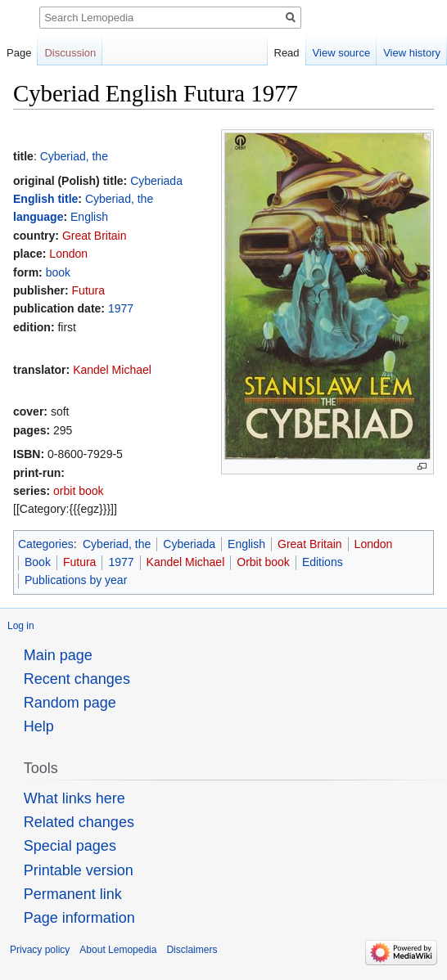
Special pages (70, 846)
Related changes (79, 822)
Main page (58, 655)
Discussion (70, 53)
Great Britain (95, 236)
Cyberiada (156, 181)
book (58, 272)
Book (38, 562)
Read (287, 53)
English (89, 217)
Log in (21, 626)
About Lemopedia (118, 950)
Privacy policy (40, 950)
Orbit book (263, 562)
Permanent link (73, 894)
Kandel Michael (112, 370)
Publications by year (76, 580)
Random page (70, 703)
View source (342, 53)
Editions (323, 562)
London (68, 254)
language (38, 217)
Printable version (79, 870)
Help (39, 726)
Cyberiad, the (74, 156)
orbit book (78, 491)
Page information (79, 918)
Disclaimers (192, 950)
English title (45, 199)
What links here (74, 798)
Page (19, 53)
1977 (121, 308)
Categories (46, 544)
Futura (88, 290)
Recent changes (77, 679)
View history (412, 53)
